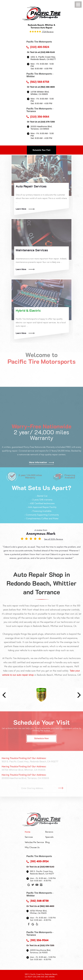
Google (29, 885)
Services (29, 837)
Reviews (49, 832)
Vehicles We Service (34, 842)
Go (62, 788)
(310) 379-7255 (48, 122)
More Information (38, 462)
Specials (49, 837)
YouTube (37, 885)
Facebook (29, 925)
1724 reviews (48, 32)
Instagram (41, 885)
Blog (47, 842)
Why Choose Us (32, 847)
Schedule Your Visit (41, 150)
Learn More (21, 209)
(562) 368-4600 (48, 87)
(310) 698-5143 (48, 52)
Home (28, 832)
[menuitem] (34, 832)
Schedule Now (41, 738)
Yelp (37, 925)
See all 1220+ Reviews (54, 539)
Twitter (33, 885)
